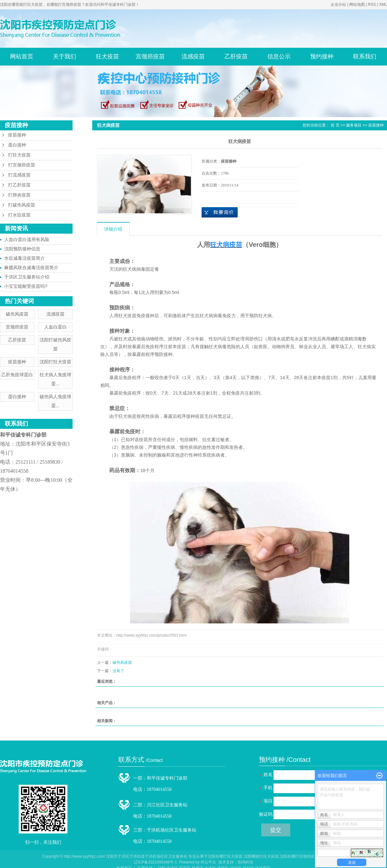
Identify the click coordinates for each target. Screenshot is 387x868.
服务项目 (354, 125)
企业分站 (338, 5)
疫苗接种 (17, 135)
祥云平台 (208, 862)
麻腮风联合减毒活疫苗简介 (31, 267)
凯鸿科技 (245, 862)
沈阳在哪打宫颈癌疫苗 (299, 856)
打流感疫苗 (19, 175)
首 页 (335, 125)
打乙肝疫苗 (19, 185)
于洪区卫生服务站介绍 (27, 277)
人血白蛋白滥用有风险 (27, 239)
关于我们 (64, 56)
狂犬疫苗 (107, 56)
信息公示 (279, 56)
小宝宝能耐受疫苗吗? (26, 286)
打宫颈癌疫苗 (22, 165)
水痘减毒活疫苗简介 (25, 258)
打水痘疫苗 (19, 215)
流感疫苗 (193, 56)
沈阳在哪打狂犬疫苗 (225, 856)
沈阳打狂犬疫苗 (55, 362)
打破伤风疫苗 (22, 205)
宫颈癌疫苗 (150, 56)
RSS (372, 5)
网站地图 (357, 5)
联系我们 (365, 56)
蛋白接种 (17, 145)
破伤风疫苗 (17, 314)
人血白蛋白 (55, 327)
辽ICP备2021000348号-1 (155, 862)
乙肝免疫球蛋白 (17, 375)
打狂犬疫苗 (19, 155)
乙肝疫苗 (236, 56)
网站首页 (22, 56)
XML (383, 5)
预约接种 (322, 56)
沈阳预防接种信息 (22, 249)
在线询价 (220, 212)
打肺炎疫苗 (19, 195)
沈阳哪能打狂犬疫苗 (261, 856)
